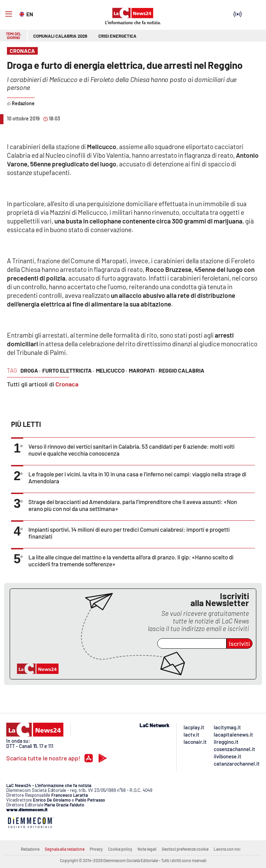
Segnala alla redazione (65, 849)
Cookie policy (120, 849)
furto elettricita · (68, 370)
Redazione (30, 849)
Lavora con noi (227, 849)
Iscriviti (240, 643)
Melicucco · (112, 370)
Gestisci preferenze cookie (185, 849)
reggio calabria (181, 370)
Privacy (96, 849)
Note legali (147, 849)
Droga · (30, 370)
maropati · (143, 370)
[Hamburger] (9, 14)
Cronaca (67, 384)
